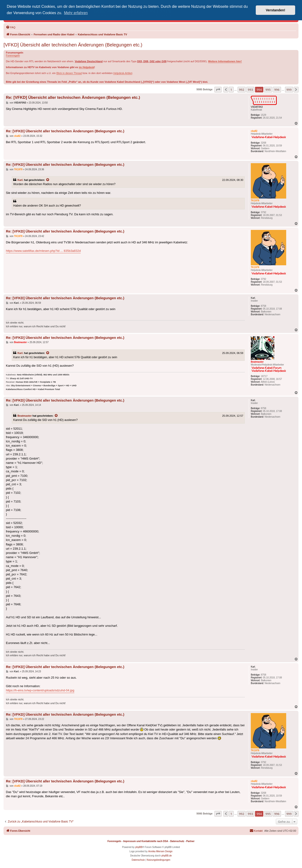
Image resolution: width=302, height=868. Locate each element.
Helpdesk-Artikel (123, 73)
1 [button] (231, 90)
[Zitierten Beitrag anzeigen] (48, 180)
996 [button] (277, 90)
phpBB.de (167, 856)
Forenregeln (13, 55)
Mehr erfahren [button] (76, 13)
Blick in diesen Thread (69, 73)
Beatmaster (25, 416)
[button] (218, 90)
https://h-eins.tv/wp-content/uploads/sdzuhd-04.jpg (40, 690)
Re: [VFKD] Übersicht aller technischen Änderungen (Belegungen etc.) (73, 98)
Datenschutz (177, 841)
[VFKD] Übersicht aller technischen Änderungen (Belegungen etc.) (73, 45)
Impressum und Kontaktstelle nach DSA (146, 841)
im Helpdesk (86, 67)
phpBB (139, 847)
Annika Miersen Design (160, 851)
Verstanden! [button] (276, 10)
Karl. (20, 180)
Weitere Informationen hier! (225, 61)
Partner (190, 841)
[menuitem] (11, 27)
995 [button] (268, 90)
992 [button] (242, 90)
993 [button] (250, 90)
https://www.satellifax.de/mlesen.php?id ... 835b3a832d (43, 251)
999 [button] (289, 90)
